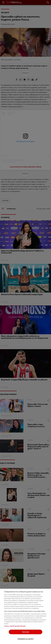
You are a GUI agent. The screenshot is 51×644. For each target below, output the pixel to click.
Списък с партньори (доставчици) (15, 626)
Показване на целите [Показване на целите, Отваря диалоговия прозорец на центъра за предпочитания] (25, 639)
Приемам (25, 632)
